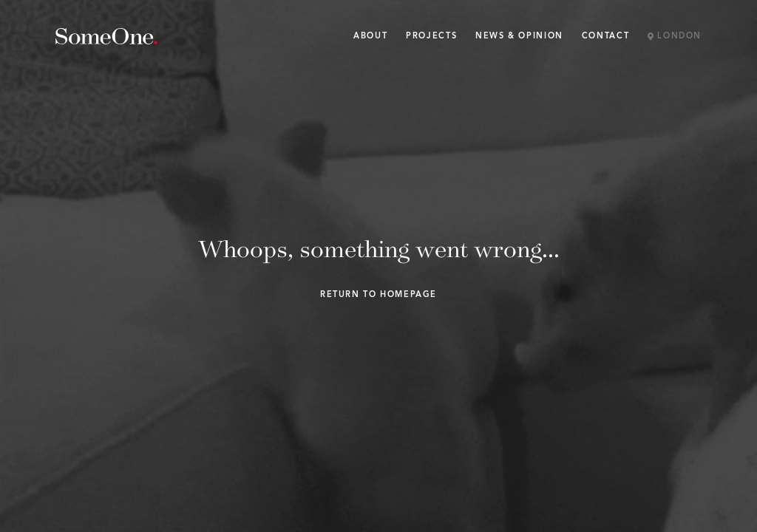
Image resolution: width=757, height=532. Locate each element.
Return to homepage (378, 295)
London (675, 37)
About (370, 37)
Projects (431, 37)
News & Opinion (519, 37)
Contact (605, 37)
